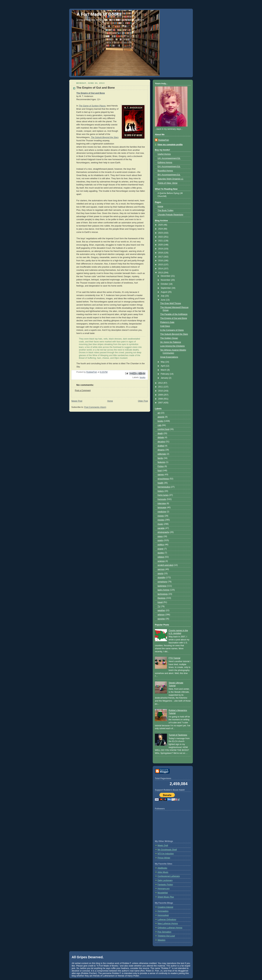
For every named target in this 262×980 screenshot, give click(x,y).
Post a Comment (83, 390)
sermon (161, 569)
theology (162, 598)
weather (161, 610)
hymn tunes (163, 495)
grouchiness (163, 479)
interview (162, 503)
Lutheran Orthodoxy (167, 919)
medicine (162, 512)
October (165, 284)
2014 (161, 269)
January (165, 378)
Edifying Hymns (165, 162)
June (163, 300)
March (164, 370)
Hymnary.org (163, 889)
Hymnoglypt (163, 915)
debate (161, 437)
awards (161, 417)
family (160, 458)
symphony (162, 582)
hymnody (162, 499)
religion (161, 557)
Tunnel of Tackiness (178, 735)
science (161, 561)
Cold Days (165, 326)
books (143, 377)
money (161, 516)
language (162, 507)
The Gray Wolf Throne (171, 303)
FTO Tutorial (174, 658)
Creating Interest (165, 907)
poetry (160, 540)
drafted (161, 446)
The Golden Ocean (169, 338)
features (161, 462)
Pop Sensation (164, 932)
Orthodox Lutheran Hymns (170, 928)
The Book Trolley (166, 210)
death (160, 433)
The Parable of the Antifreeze (174, 314)
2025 (161, 225)
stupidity (161, 578)
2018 (161, 253)
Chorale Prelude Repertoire (170, 215)
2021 (161, 241)
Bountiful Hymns (165, 171)
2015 (161, 265)
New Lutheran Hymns (168, 924)
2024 (161, 229)
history (161, 491)
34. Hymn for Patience (171, 342)
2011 (161, 387)
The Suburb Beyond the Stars (105, 137)
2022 (161, 237)
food (160, 471)
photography (163, 532)
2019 (161, 249)
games (161, 475)
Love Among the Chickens (173, 346)
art (159, 413)
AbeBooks (162, 868)
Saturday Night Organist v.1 (170, 179)
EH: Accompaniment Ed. (169, 166)
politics (161, 545)
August (164, 292)
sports (160, 573)
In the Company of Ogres (172, 330)
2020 (161, 245)
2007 (161, 403)
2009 (161, 395)
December (166, 276)
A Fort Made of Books (99, 14)
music (160, 524)
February (165, 374)
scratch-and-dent (166, 565)
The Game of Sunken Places (92, 106)
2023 (161, 233)
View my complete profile (170, 145)
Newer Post (77, 401)
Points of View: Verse (168, 183)
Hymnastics (163, 911)
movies (161, 520)
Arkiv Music (163, 872)
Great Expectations (169, 357)
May (163, 362)
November (166, 280)
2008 (161, 399)
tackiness (162, 586)
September (166, 288)
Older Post (143, 401)
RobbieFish (164, 140)
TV (159, 606)
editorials (162, 454)
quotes (161, 553)
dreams (161, 450)
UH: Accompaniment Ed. (169, 158)
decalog (161, 442)
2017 (161, 257)
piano (160, 536)
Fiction (161, 466)
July (163, 296)
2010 (161, 391)
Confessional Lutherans (169, 876)
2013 (161, 273)
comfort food (163, 429)
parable (161, 528)
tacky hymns (163, 590)
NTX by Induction (166, 854)
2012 (161, 383)
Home (110, 401)
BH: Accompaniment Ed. (169, 175)
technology (163, 594)
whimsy (161, 615)
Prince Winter (164, 858)
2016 (161, 261)
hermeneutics (164, 487)
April (163, 366)
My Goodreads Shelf (167, 850)
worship (161, 619)
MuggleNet (163, 893)
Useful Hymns (164, 154)
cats (159, 425)
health (160, 483)
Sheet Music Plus (166, 897)
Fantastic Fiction (165, 885)
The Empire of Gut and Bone (91, 93)
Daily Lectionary (165, 880)
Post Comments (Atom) (95, 407)
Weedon (161, 940)
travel (160, 602)
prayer (161, 549)
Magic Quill (163, 845)
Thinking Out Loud (166, 936)
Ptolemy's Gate (167, 322)
